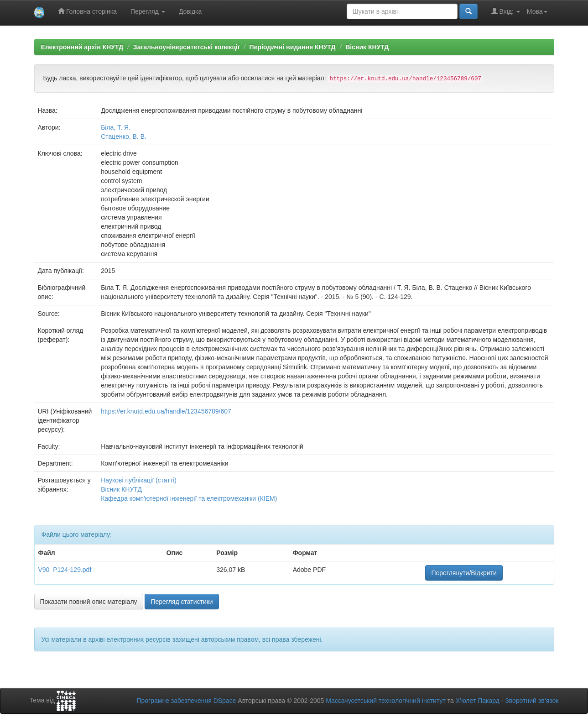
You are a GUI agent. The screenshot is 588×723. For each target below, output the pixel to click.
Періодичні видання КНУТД (293, 47)
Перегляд (148, 11)
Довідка (190, 11)
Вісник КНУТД (367, 47)
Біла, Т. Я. (116, 127)
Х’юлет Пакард (478, 701)
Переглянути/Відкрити (464, 573)
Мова (537, 11)
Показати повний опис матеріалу (89, 602)
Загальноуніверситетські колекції (186, 47)
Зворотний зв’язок (532, 701)
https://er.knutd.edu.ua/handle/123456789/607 (166, 411)
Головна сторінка (87, 11)
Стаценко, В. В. (124, 136)
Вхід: (506, 11)
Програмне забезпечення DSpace (186, 701)
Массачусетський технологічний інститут (386, 701)
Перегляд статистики (182, 602)
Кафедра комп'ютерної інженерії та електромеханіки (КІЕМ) (189, 498)
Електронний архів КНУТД (82, 47)
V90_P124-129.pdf (65, 570)
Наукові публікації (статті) (139, 480)
